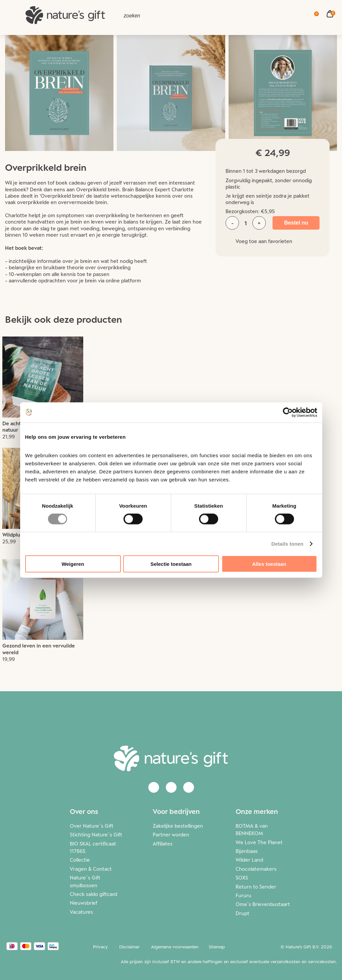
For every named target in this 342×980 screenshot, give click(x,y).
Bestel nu (296, 223)
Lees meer (43, 392)
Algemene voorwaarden (175, 947)
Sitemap (217, 947)
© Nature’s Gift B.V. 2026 (306, 947)
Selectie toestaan (171, 564)
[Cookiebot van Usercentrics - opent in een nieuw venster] (288, 412)
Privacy (100, 947)
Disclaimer (129, 947)
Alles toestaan (269, 564)
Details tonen (287, 543)
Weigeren (73, 564)
